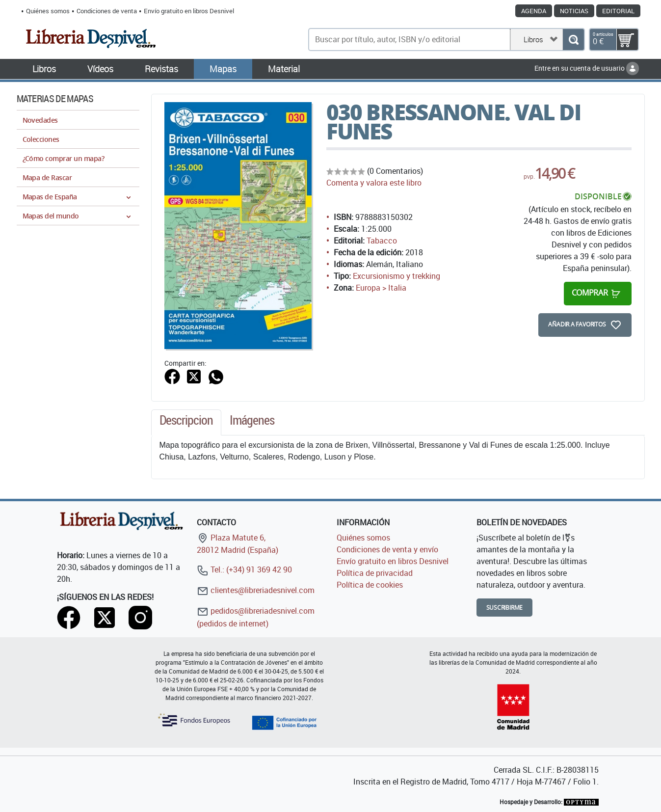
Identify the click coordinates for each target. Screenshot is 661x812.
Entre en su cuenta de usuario (587, 68)
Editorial (618, 11)
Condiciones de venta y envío (387, 549)
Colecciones (41, 139)
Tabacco (382, 241)
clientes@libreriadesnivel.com (256, 590)
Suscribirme (505, 608)
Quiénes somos (48, 11)
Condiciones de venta (107, 11)
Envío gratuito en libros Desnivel (189, 11)
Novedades (40, 120)
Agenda (534, 11)
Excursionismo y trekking (397, 276)
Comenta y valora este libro (374, 183)
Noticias (574, 11)
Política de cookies (370, 585)
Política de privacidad (375, 573)
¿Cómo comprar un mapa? (64, 158)
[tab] (186, 423)
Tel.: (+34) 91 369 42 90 (244, 569)
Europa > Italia (381, 288)
